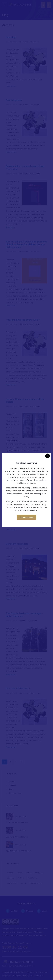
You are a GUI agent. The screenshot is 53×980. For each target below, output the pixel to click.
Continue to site (27, 515)
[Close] (48, 454)
